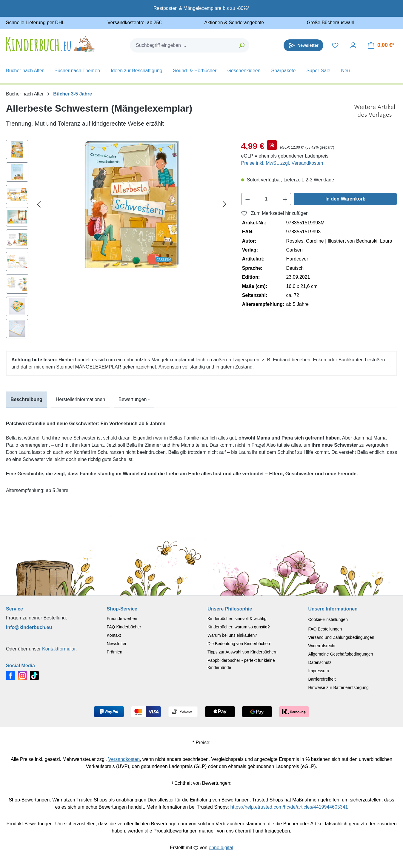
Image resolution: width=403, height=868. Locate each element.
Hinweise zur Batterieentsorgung (339, 687)
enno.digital (221, 848)
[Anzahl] (266, 199)
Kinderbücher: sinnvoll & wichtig (237, 619)
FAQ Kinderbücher (124, 627)
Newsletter (117, 644)
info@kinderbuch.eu (29, 627)
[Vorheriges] (39, 204)
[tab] (26, 400)
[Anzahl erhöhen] (285, 199)
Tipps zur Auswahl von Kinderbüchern (243, 652)
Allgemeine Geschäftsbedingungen (341, 654)
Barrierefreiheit (322, 679)
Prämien (115, 652)
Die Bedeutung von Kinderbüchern (239, 644)
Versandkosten (124, 759)
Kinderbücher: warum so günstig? (239, 627)
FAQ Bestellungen (325, 629)
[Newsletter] (303, 45)
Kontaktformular (59, 649)
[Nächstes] (224, 204)
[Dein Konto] (353, 45)
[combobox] (182, 45)
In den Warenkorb (346, 199)
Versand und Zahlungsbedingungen (341, 637)
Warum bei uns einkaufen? (232, 635)
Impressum (319, 671)
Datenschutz (320, 662)
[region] (118, 241)
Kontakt (114, 635)
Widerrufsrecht (322, 646)
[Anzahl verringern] (247, 199)
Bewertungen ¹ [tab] (134, 399)
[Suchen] (242, 45)
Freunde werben (122, 619)
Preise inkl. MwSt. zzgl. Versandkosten (282, 163)
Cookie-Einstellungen (328, 619)
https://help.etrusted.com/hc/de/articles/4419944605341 (289, 807)
